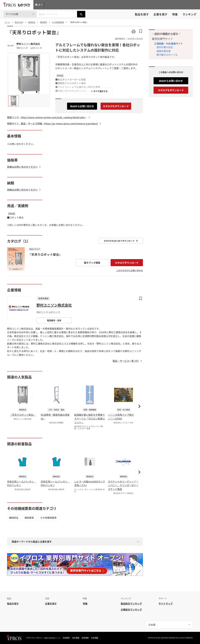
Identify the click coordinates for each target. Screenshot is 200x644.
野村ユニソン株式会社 (28, 44)
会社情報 (76, 638)
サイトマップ (166, 603)
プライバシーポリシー (35, 638)
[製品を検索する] (81, 14)
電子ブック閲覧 (92, 263)
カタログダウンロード (127, 263)
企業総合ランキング (131, 610)
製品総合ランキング (131, 603)
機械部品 (14, 518)
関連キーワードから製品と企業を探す (32, 542)
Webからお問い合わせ (82, 106)
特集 (175, 14)
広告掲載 (95, 638)
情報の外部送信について (52, 638)
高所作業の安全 (165, 47)
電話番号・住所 (54, 320)
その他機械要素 (48, 518)
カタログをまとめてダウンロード (121, 241)
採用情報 (85, 638)
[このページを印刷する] (134, 32)
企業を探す (161, 14)
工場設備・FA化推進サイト (168, 43)
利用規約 (66, 638)
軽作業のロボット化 (167, 55)
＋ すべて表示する (99, 91)
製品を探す (142, 14)
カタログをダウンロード (116, 106)
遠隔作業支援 (164, 51)
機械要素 (29, 518)
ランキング (189, 14)
